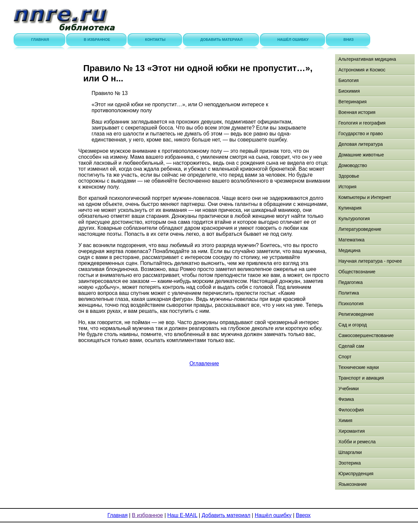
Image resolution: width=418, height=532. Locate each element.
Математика (351, 240)
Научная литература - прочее (370, 261)
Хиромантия (352, 431)
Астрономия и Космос (362, 70)
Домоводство (353, 165)
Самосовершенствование (366, 335)
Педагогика (350, 282)
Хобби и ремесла (357, 442)
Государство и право (361, 133)
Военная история (357, 112)
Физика (346, 399)
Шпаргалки (350, 452)
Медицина (349, 250)
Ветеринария (352, 102)
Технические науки (359, 367)
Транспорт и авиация (361, 378)
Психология (351, 304)
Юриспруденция (356, 474)
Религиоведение (356, 314)
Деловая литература (361, 144)
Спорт (345, 357)
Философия (351, 410)
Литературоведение (360, 229)
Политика (349, 293)
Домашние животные (361, 155)
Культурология (354, 219)
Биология (348, 80)
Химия (345, 420)
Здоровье (349, 176)
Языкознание (353, 484)
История (347, 187)
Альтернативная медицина (367, 59)
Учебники (348, 389)
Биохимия (349, 91)
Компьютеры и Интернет (365, 197)
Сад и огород (353, 325)
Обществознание (357, 272)
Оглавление (204, 363)
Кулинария (350, 208)
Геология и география (362, 123)
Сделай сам (351, 346)
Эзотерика (350, 463)
